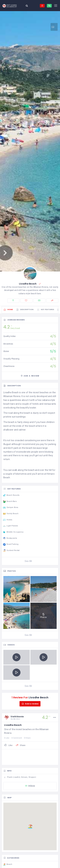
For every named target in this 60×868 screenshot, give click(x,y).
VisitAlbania (17, 717)
